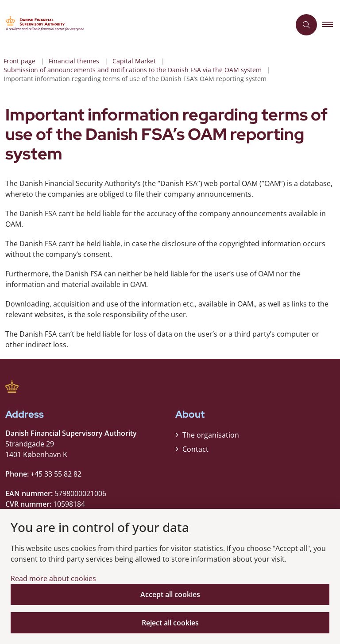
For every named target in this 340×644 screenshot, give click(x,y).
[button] (331, 25)
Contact (195, 449)
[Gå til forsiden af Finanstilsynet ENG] (142, 25)
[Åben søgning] (306, 25)
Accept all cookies (170, 594)
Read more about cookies (53, 578)
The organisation (211, 435)
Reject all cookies (170, 623)
